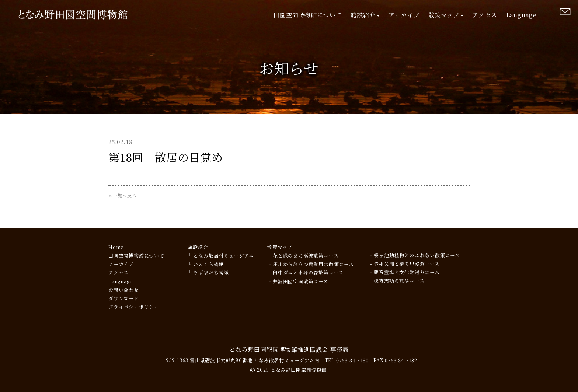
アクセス (485, 15)
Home (116, 247)
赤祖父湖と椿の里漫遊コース (407, 264)
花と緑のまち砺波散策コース (306, 255)
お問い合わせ (124, 290)
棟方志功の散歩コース (399, 281)
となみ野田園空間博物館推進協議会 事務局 (289, 349)
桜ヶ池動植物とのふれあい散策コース (417, 255)
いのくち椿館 (208, 264)
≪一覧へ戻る (123, 195)
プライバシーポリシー (134, 307)
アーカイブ (404, 15)
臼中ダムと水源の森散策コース (308, 272)
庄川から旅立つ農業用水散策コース (313, 264)
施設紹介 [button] (365, 15)
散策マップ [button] (446, 15)
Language (521, 15)
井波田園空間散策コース (301, 281)
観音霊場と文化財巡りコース (407, 272)
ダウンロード (124, 298)
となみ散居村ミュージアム (224, 255)
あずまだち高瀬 (211, 272)
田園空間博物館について (308, 15)
